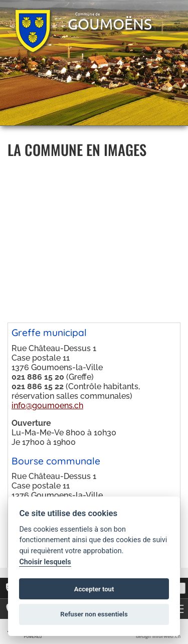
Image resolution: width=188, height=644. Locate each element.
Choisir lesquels (45, 562)
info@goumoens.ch (47, 406)
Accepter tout (94, 589)
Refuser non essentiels (94, 614)
